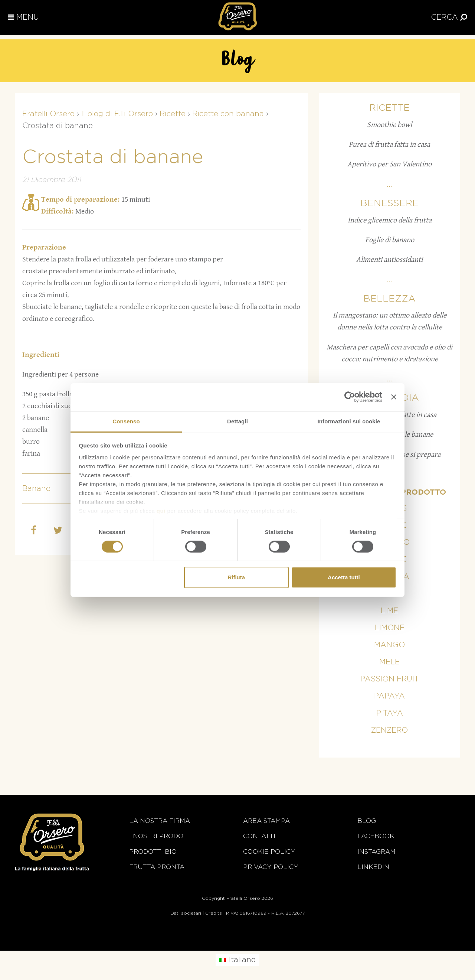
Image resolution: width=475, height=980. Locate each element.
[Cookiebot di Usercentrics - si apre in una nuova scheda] (350, 397)
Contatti (259, 836)
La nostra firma (160, 821)
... (389, 185)
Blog (367, 821)
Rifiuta (236, 577)
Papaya (389, 696)
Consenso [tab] (126, 421)
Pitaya (390, 713)
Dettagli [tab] (237, 421)
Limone (390, 628)
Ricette (389, 108)
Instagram (376, 852)
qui (161, 510)
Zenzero (389, 730)
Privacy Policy (271, 867)
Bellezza (389, 299)
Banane (36, 489)
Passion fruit (390, 679)
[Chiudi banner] (394, 397)
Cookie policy (269, 852)
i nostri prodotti (161, 836)
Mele (389, 662)
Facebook (376, 836)
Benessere (389, 203)
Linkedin (373, 867)
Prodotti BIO (153, 852)
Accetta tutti (344, 577)
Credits (214, 913)
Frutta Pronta (157, 867)
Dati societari (186, 913)
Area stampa (266, 821)
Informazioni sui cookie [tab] (349, 421)
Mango (389, 645)
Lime (389, 611)
